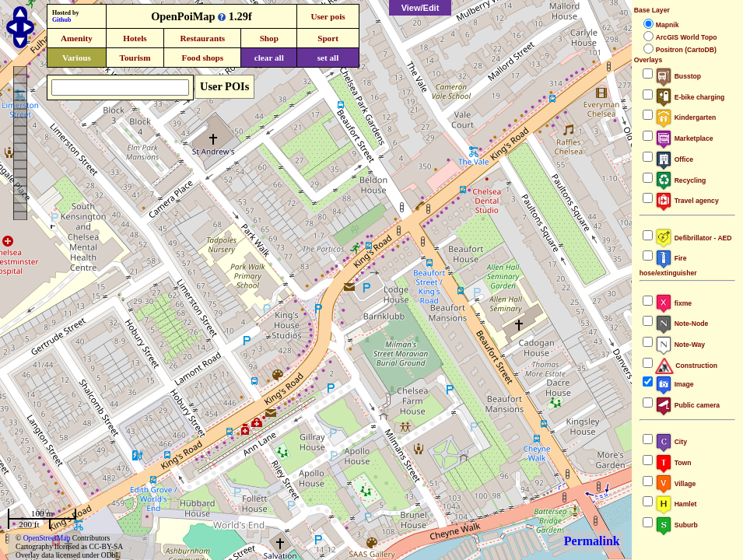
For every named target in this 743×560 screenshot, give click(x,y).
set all (328, 58)
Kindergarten (686, 117)
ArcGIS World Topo (687, 37)
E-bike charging (690, 97)
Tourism (135, 58)
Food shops (202, 58)
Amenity (77, 38)
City (671, 442)
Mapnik (668, 25)
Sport (328, 38)
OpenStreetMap (47, 538)
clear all (269, 58)
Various (77, 58)
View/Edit (421, 8)
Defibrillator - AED (694, 238)
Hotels (135, 38)
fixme (673, 303)
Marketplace (684, 138)
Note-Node (682, 324)
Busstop (678, 76)
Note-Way (680, 345)
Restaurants (202, 38)
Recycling (681, 180)
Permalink (592, 541)
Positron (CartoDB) (686, 50)
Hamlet (676, 504)
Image (675, 384)
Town (673, 463)
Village (676, 484)
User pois (328, 16)
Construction (686, 366)
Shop (269, 38)
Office (674, 159)
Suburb (676, 525)
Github (61, 20)
